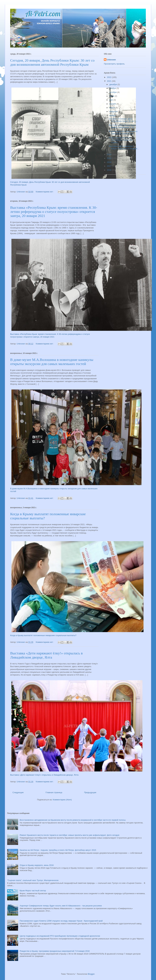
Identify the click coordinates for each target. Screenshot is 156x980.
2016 (109, 170)
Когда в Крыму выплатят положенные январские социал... (121, 140)
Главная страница (54, 792)
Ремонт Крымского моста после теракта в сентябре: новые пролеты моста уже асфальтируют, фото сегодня (69, 835)
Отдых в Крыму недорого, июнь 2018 (37, 865)
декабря (113, 84)
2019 (109, 158)
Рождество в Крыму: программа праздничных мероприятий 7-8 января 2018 (55, 951)
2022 (109, 77)
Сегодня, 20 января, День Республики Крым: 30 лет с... (123, 120)
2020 (109, 154)
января (113, 115)
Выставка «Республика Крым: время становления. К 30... (122, 126)
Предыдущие (90, 792)
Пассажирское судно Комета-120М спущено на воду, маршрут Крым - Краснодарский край (61, 921)
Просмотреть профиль (114, 64)
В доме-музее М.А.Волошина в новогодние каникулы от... (123, 133)
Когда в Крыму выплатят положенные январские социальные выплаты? (43, 635)
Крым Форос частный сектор (33, 891)
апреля (113, 104)
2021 (109, 81)
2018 (109, 162)
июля (112, 96)
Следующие (18, 792)
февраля (114, 111)
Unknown (111, 60)
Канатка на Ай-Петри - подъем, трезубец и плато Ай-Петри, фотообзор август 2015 (58, 850)
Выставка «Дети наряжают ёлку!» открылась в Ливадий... (124, 147)
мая (111, 100)
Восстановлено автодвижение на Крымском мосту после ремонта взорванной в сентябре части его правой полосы (73, 820)
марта (112, 108)
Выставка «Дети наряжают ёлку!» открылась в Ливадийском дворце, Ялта (46, 655)
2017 (109, 166)
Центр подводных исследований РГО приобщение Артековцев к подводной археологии (60, 936)
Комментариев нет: (45, 192)
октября (113, 92)
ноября (113, 88)
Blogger (91, 974)
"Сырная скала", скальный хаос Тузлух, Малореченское (33, 880)
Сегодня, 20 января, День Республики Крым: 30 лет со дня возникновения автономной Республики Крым (52, 62)
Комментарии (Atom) (62, 800)
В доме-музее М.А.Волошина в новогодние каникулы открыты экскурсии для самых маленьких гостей (52, 362)
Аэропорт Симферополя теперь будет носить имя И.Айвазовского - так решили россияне (61, 906)
